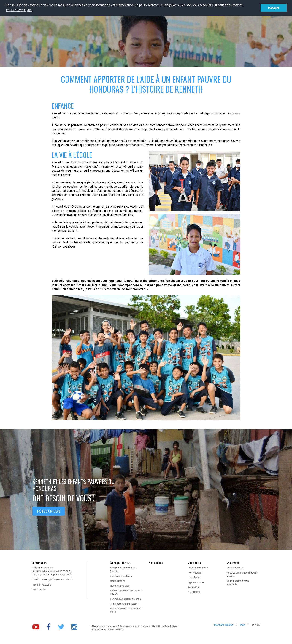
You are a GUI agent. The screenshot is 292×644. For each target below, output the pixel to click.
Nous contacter (235, 568)
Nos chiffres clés (120, 586)
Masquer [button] (274, 8)
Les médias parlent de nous (125, 599)
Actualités (193, 587)
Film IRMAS (194, 592)
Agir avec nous (196, 582)
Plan (242, 625)
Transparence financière (124, 604)
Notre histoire (118, 581)
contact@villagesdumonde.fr (56, 579)
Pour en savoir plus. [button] (19, 10)
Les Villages (194, 578)
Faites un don (49, 511)
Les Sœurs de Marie (121, 576)
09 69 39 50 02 (64, 571)
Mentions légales (224, 625)
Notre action (194, 573)
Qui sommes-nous (198, 568)
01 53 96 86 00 (45, 568)
